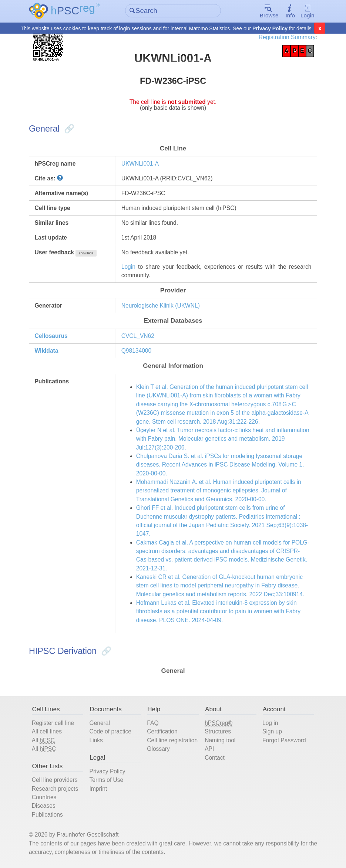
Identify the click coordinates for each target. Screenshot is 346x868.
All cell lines (47, 731)
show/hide (86, 253)
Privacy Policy (270, 29)
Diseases (44, 806)
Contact (215, 758)
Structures (218, 731)
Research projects (55, 789)
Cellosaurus (51, 336)
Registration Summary (287, 37)
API (209, 749)
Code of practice (110, 731)
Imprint (98, 789)
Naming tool (220, 740)
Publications (47, 815)
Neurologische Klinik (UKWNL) (161, 306)
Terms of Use (107, 780)
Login (307, 12)
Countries (44, 797)
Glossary (158, 749)
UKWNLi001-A (140, 164)
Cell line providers (55, 780)
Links (96, 740)
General (100, 723)
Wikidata (46, 351)
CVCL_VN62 (138, 336)
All (43, 740)
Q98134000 (136, 351)
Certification (162, 731)
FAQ (153, 723)
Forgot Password (284, 740)
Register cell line (53, 723)
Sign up (272, 731)
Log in (270, 723)
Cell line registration (172, 740)
